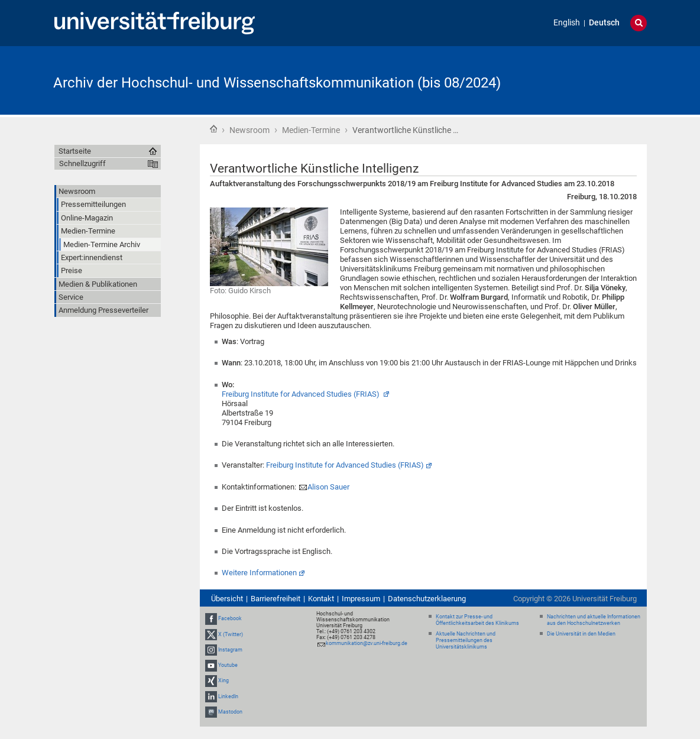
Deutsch (604, 23)
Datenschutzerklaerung (427, 599)
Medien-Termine (311, 130)
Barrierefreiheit (276, 599)
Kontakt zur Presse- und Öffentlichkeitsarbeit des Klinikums (477, 620)
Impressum (361, 599)
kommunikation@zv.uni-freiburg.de (367, 643)
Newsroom (249, 130)
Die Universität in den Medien (581, 634)
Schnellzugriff (82, 163)
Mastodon (230, 712)
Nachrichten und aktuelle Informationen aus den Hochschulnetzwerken (594, 620)
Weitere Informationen (259, 573)
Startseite (213, 129)
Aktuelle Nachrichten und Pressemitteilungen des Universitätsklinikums (466, 640)
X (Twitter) (231, 634)
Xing (223, 680)
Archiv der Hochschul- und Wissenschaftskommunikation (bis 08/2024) (277, 83)
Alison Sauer (328, 487)
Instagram (230, 650)
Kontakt (321, 599)
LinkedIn (228, 696)
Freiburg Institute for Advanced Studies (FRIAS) (302, 394)
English (567, 23)
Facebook (230, 619)
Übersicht (227, 599)
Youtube (228, 665)
